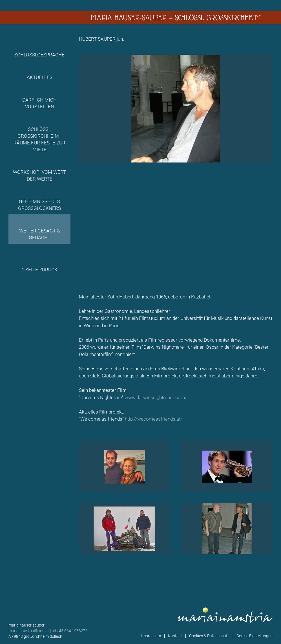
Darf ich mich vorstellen (39, 103)
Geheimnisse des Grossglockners (39, 205)
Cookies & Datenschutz (209, 636)
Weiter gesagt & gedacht (39, 234)
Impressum (151, 636)
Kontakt (175, 636)
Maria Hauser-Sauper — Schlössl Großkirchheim (176, 18)
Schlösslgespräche (39, 55)
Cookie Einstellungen (255, 636)
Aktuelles (40, 77)
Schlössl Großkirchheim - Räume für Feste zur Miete (39, 139)
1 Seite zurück (40, 270)
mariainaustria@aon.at (29, 631)
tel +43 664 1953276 (70, 631)
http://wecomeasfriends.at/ (154, 419)
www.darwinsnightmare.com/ (156, 397)
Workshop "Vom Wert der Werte (39, 175)
